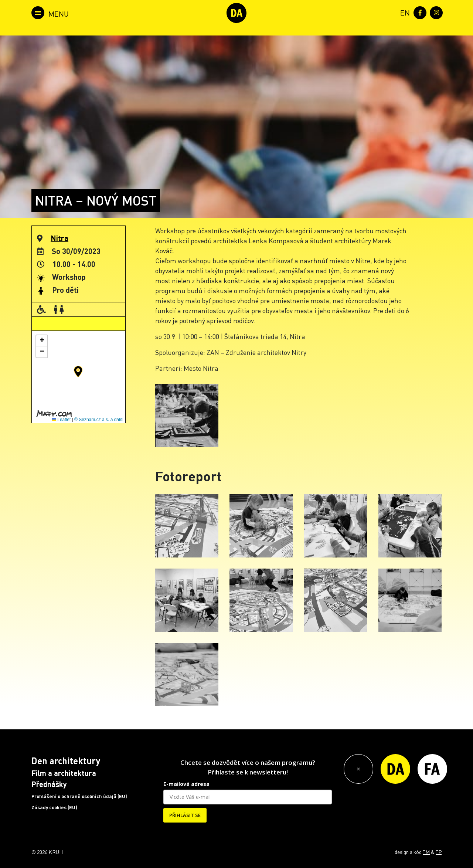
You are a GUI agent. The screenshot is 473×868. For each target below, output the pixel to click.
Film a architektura (64, 773)
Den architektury (66, 761)
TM (426, 852)
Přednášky (49, 784)
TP (439, 852)
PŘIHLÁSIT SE (185, 815)
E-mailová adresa (186, 784)
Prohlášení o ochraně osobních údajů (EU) (79, 796)
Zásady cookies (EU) (54, 807)
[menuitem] (404, 12)
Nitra (59, 238)
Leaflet (61, 420)
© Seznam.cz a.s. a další (99, 420)
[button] (78, 372)
